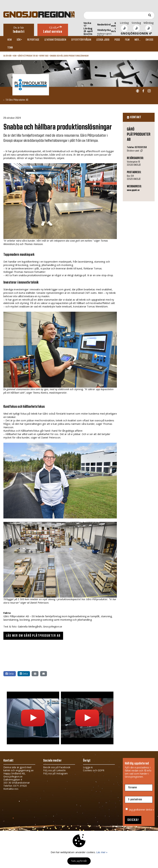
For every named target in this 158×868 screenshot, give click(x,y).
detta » (150, 811)
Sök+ (20, 40)
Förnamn (132, 789)
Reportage (33, 40)
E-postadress (135, 801)
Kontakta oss (11, 790)
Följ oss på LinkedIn (54, 772)
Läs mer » (102, 852)
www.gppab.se (133, 192)
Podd (117, 40)
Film (127, 40)
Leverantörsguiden (55, 40)
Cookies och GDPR (94, 772)
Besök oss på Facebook (57, 769)
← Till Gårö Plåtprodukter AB (15, 101)
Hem (10, 40)
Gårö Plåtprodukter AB (28, 57)
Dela (10, 675)
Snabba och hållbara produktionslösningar (69, 57)
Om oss (149, 40)
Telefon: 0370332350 (137, 149)
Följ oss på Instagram (55, 775)
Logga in (88, 769)
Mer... (137, 40)
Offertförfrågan (81, 40)
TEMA (11, 49)
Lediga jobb (103, 40)
